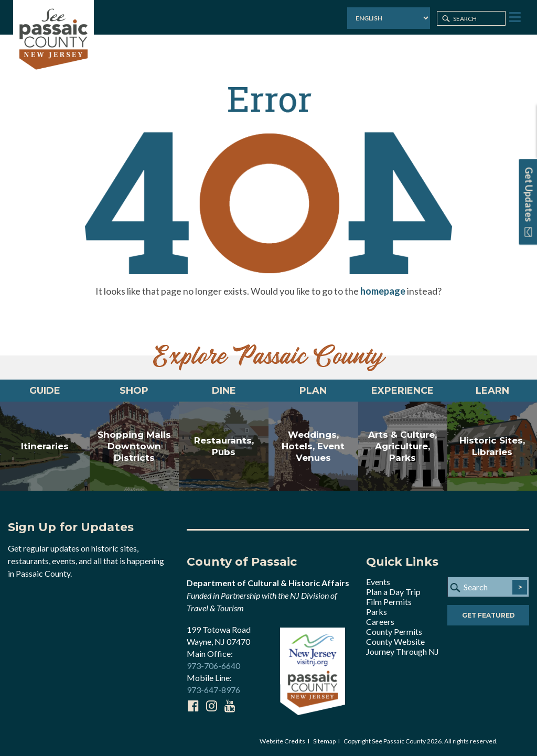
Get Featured (488, 615)
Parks (377, 612)
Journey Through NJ (402, 651)
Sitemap (324, 741)
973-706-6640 (213, 666)
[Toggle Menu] (514, 18)
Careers (380, 622)
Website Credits (282, 741)
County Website (395, 641)
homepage (383, 291)
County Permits (394, 631)
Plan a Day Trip (393, 592)
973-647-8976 (213, 690)
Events (378, 582)
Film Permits (389, 602)
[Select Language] (389, 18)
